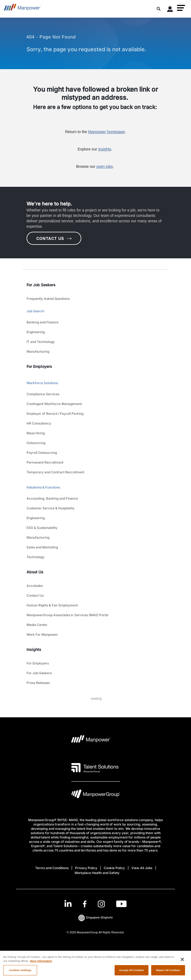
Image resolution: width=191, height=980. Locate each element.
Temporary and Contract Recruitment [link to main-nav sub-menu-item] (55, 472)
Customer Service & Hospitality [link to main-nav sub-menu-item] (51, 508)
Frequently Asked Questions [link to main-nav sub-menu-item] (48, 299)
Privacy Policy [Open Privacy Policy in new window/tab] (86, 868)
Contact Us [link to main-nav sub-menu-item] (35, 595)
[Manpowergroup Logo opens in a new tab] (96, 795)
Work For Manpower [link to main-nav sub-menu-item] (42, 634)
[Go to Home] (22, 9)
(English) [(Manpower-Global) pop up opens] (95, 918)
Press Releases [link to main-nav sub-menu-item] (38, 683)
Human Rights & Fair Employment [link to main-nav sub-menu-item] (52, 605)
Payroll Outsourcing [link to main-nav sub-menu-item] (42, 453)
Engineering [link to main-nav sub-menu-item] (36, 332)
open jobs (105, 166)
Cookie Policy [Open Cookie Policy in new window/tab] (114, 868)
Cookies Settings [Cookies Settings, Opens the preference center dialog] (20, 972)
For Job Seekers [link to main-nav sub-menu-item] (39, 673)
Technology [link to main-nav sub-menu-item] (35, 557)
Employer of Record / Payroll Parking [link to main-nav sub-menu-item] (55, 414)
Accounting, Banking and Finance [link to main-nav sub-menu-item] (52, 498)
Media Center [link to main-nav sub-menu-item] (37, 625)
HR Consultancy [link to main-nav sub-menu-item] (39, 423)
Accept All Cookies (132, 972)
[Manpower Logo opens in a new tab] (91, 741)
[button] (181, 8)
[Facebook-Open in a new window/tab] (85, 904)
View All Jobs (142, 868)
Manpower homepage (106, 132)
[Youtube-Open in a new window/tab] (121, 904)
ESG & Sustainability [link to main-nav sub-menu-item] (42, 528)
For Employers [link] (39, 366)
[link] (95, 904)
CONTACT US (54, 238)
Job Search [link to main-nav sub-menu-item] (35, 311)
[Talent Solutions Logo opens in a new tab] (95, 768)
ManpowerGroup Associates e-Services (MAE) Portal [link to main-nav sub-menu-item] (67, 615)
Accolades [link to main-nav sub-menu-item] (35, 586)
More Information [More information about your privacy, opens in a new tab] (41, 963)
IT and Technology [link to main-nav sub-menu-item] (41, 342)
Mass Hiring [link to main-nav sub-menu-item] (36, 433)
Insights (105, 149)
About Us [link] (35, 572)
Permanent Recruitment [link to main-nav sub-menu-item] (45, 462)
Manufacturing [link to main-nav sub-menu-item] (38, 351)
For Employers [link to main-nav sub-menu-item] (38, 663)
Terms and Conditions (52, 868)
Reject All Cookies (168, 972)
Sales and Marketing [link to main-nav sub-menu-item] (42, 547)
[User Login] (170, 10)
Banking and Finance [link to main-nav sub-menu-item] (43, 322)
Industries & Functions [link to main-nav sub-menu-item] (43, 487)
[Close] (182, 962)
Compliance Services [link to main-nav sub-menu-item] (43, 394)
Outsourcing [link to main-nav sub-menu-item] (36, 443)
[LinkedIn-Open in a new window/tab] (68, 903)
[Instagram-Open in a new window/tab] (101, 904)
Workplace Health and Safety (97, 873)
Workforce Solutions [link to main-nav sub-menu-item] (42, 383)
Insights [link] (34, 649)
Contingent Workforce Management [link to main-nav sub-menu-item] (54, 404)
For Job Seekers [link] (41, 285)
